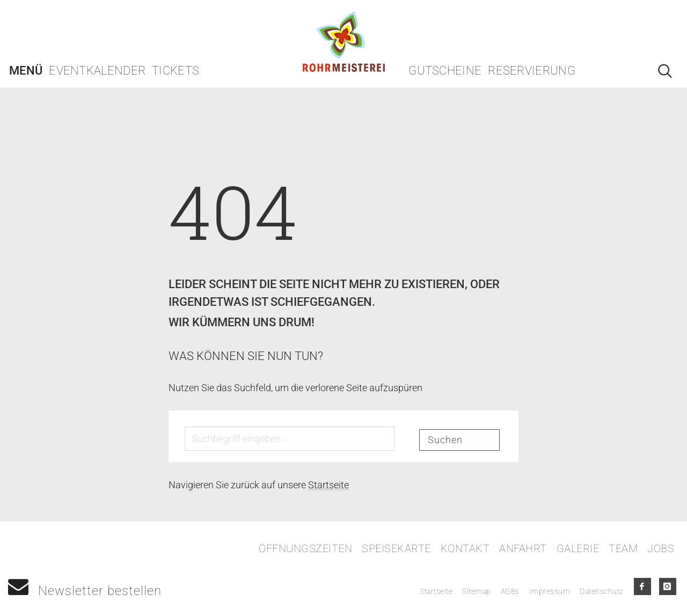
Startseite (328, 485)
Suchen (445, 440)
